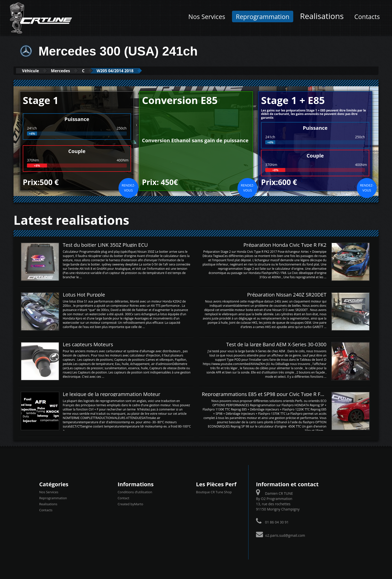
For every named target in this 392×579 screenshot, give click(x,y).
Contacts (367, 16)
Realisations (322, 16)
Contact (123, 498)
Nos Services (207, 16)
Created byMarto (130, 504)
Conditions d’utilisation (135, 492)
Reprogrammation (262, 16)
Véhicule (33, 71)
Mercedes (67, 71)
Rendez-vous (128, 187)
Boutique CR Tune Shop (214, 492)
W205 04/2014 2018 (130, 71)
